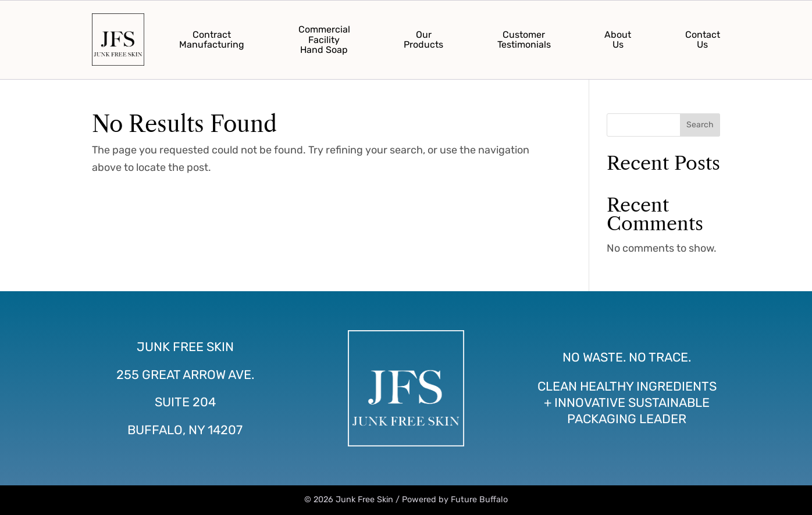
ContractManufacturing (212, 40)
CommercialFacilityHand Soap (324, 40)
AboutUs (618, 40)
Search (700, 125)
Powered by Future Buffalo (455, 500)
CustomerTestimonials (524, 40)
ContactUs (703, 40)
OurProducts (423, 40)
